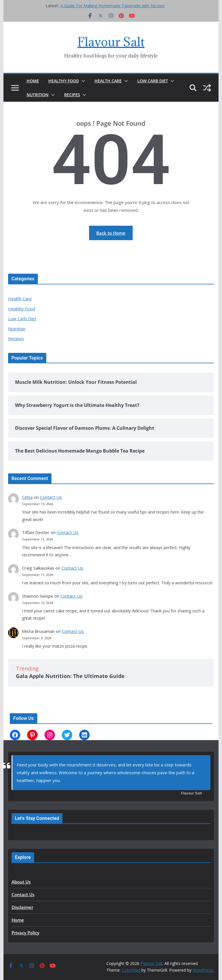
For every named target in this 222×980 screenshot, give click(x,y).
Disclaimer (22, 907)
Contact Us (51, 497)
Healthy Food (64, 81)
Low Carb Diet (153, 81)
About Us (21, 882)
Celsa (27, 497)
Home (33, 81)
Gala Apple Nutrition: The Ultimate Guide (70, 676)
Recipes (72, 95)
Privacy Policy (25, 933)
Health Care (108, 81)
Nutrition (38, 95)
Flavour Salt (111, 42)
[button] (82, 81)
